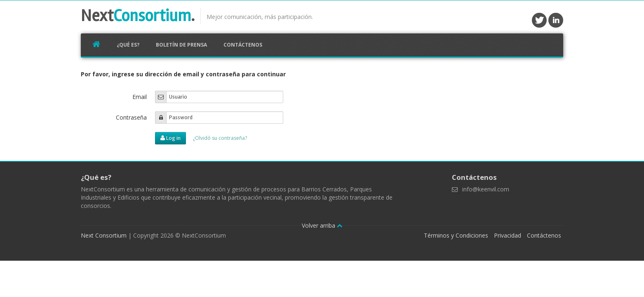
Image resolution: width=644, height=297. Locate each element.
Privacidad (508, 235)
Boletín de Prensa (181, 45)
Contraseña (131, 117)
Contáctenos (243, 45)
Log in (170, 138)
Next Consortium (104, 235)
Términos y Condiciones (456, 235)
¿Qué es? (128, 45)
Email (140, 97)
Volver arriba (322, 225)
